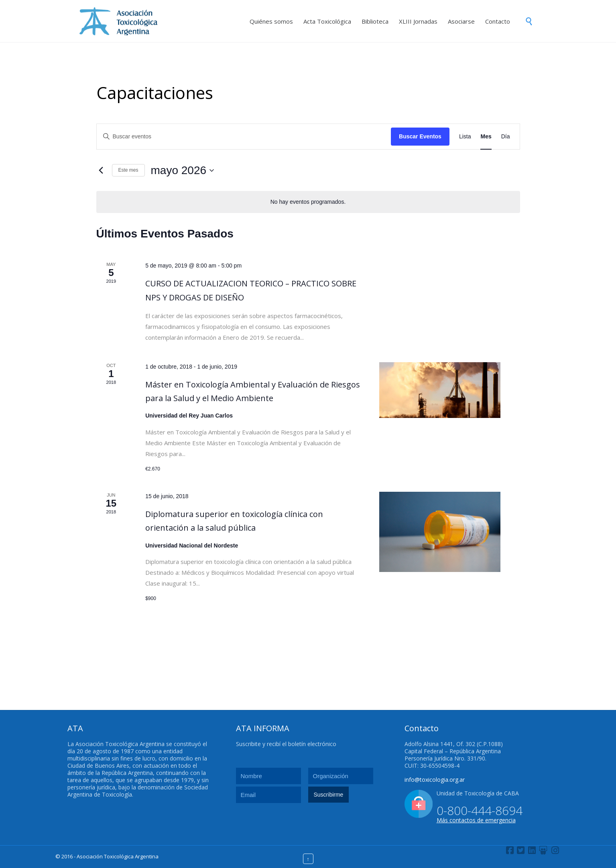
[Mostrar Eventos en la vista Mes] (486, 137)
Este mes (128, 170)
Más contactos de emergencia (476, 820)
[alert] (308, 202)
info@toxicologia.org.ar (435, 780)
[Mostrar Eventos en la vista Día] (506, 137)
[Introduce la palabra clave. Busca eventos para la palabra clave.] (244, 137)
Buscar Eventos (420, 136)
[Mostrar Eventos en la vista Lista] (465, 137)
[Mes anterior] (101, 170)
